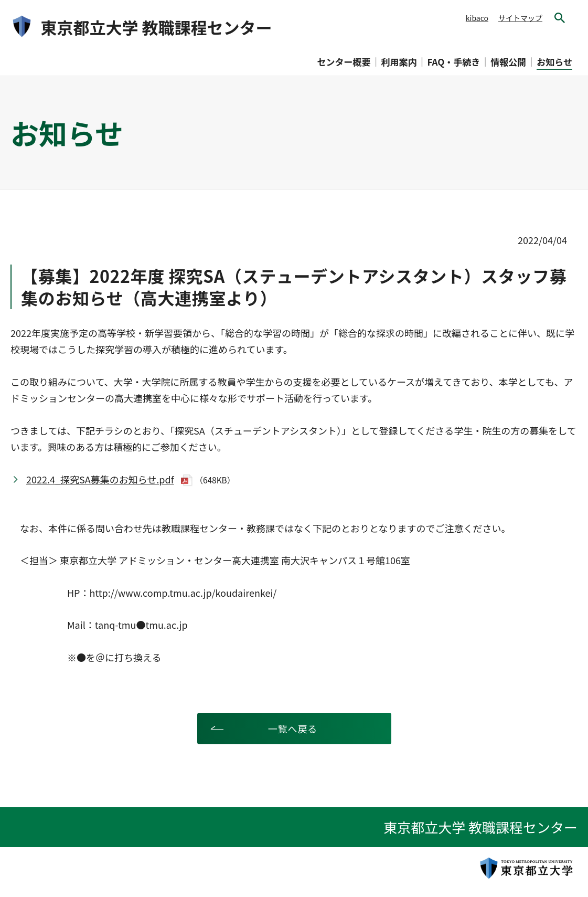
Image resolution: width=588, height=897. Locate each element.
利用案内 (399, 62)
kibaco (477, 18)
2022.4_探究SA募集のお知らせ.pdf (100, 479)
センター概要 (344, 62)
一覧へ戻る (293, 729)
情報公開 (508, 62)
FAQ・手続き (454, 62)
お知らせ (554, 62)
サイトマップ (520, 18)
